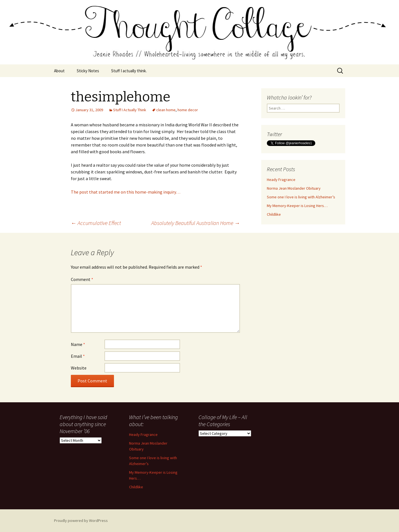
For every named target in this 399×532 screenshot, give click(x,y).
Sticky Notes (88, 71)
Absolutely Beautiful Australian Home (196, 223)
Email (78, 356)
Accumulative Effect (96, 223)
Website (79, 368)
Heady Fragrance (281, 180)
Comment (82, 279)
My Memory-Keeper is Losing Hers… (297, 206)
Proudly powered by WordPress (81, 521)
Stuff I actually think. (129, 71)
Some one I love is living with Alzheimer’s (301, 197)
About (59, 71)
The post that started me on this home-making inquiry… (126, 192)
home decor (188, 110)
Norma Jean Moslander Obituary (294, 188)
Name (78, 344)
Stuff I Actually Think (130, 110)
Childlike (274, 214)
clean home (166, 110)
